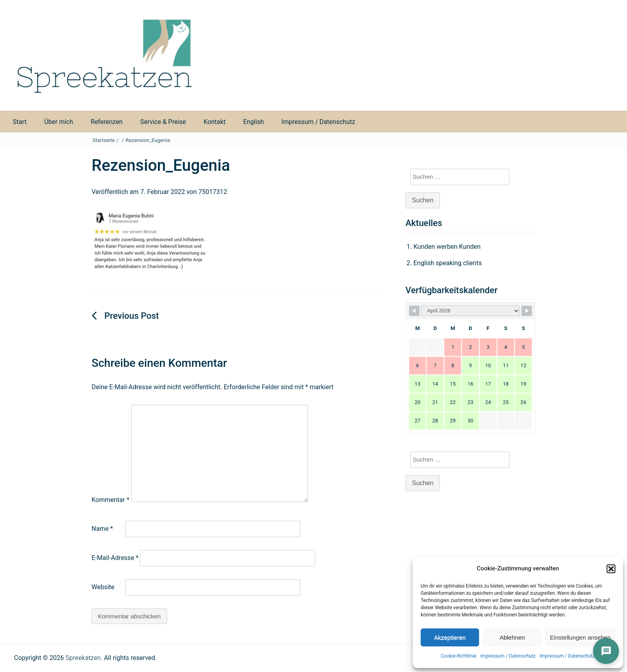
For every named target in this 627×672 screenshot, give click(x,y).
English (254, 122)
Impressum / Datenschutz (508, 656)
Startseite (104, 140)
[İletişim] (606, 651)
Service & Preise (163, 122)
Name (102, 529)
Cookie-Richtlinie (458, 656)
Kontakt (215, 122)
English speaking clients (448, 263)
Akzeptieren (450, 637)
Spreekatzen (83, 658)
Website (103, 587)
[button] (611, 569)
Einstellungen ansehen (580, 637)
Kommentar (111, 500)
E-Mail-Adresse (115, 558)
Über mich (58, 122)
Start (20, 122)
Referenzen (107, 122)
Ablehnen (512, 637)
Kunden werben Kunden (447, 247)
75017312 (213, 192)
